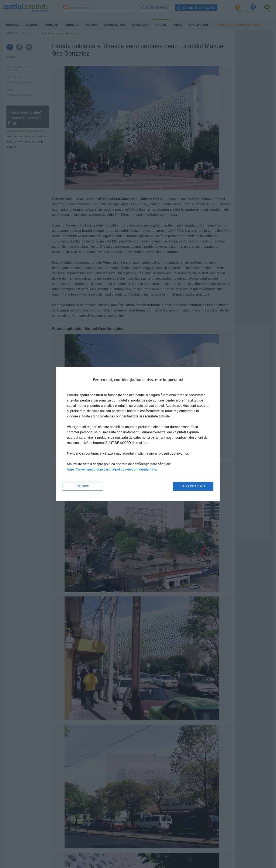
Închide (83, 486)
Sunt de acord (193, 486)
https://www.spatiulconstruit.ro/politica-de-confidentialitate (112, 469)
